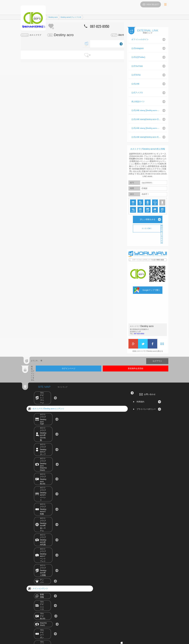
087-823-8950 (139, 331)
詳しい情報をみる (148, 216)
